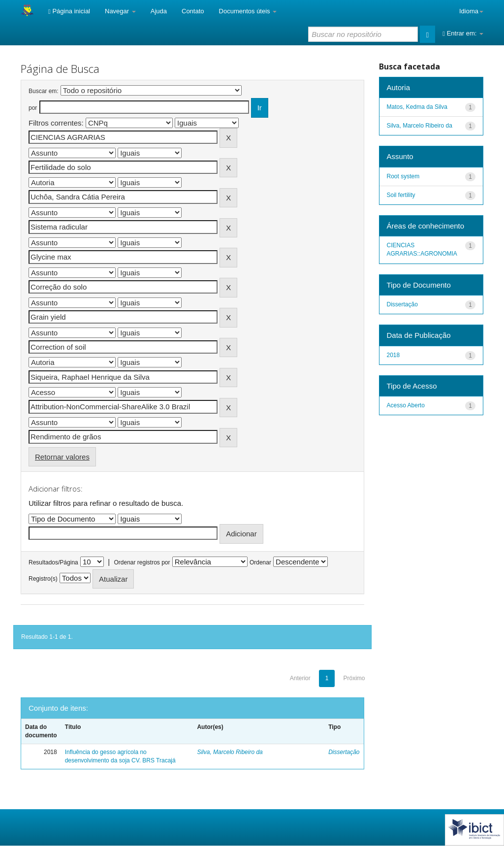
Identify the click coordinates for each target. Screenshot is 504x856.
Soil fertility (401, 195)
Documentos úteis (248, 11)
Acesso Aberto (406, 405)
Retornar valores (62, 457)
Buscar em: (44, 91)
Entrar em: (463, 33)
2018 (394, 355)
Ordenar (260, 562)
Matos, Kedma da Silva (417, 107)
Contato (193, 11)
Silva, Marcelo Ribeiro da (230, 752)
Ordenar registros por (142, 562)
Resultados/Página (53, 562)
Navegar (120, 11)
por (33, 108)
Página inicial (69, 11)
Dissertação (344, 752)
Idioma (471, 11)
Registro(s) (43, 579)
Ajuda (159, 11)
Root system (403, 176)
